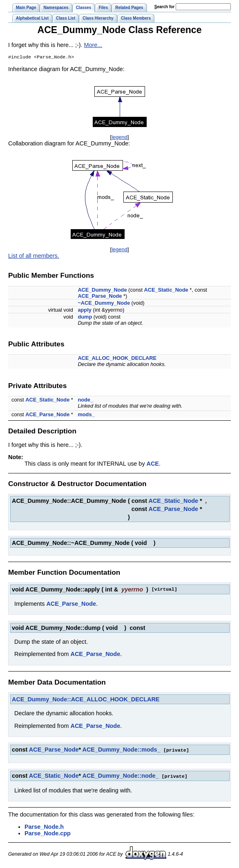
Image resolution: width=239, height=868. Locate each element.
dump (85, 318)
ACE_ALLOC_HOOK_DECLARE (117, 359)
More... (93, 45)
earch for (164, 7)
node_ (85, 401)
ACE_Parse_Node (100, 297)
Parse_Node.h (44, 827)
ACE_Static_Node (166, 291)
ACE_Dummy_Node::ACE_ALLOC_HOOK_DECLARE (86, 700)
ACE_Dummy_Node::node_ (120, 776)
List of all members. (34, 257)
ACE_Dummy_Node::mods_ (122, 750)
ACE (153, 464)
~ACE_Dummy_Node (104, 304)
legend (119, 138)
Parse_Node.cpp (48, 833)
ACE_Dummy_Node (102, 291)
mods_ (86, 415)
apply (84, 311)
